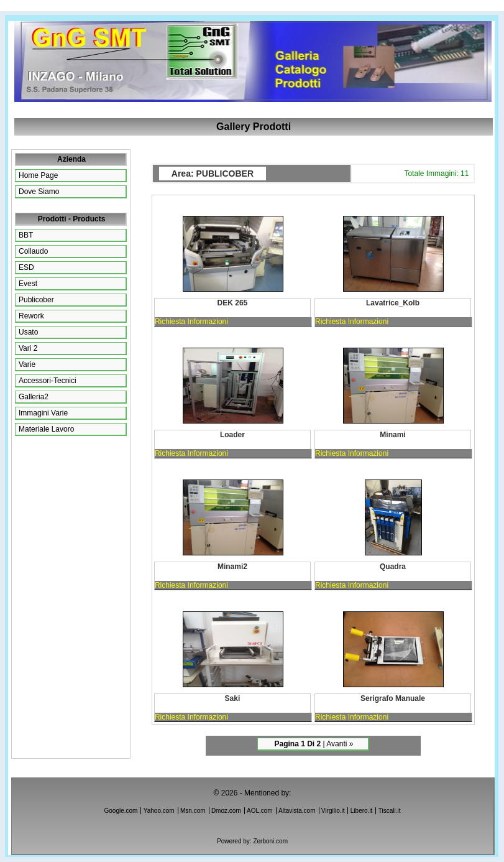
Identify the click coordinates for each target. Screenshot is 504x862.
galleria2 (34, 397)
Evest (28, 284)
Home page (38, 175)
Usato (28, 332)
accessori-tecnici (48, 381)
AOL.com (260, 811)
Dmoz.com (226, 811)
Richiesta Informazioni (191, 322)
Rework (31, 316)
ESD (26, 267)
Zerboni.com (270, 841)
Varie (27, 364)
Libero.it (362, 811)
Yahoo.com (159, 811)
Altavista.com (297, 811)
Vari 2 (28, 348)
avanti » (340, 744)
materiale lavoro (46, 429)
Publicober (36, 300)
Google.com (121, 811)
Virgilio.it (333, 811)
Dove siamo (39, 192)
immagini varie (43, 413)
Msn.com (193, 811)
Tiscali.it (390, 811)
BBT (26, 235)
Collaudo (33, 251)
